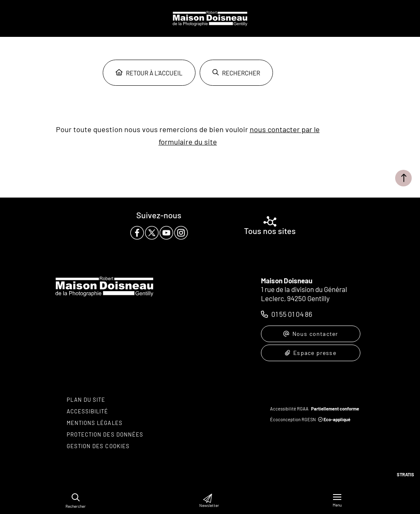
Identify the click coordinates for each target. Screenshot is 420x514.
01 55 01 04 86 (292, 314)
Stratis (406, 474)
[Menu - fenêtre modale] (337, 501)
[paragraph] (159, 233)
